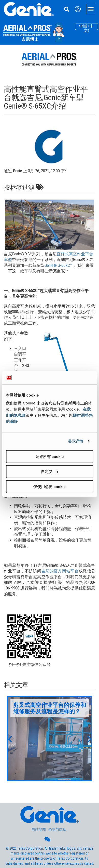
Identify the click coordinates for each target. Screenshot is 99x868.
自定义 (50, 472)
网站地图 (39, 829)
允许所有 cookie (50, 457)
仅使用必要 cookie (49, 487)
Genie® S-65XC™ (58, 265)
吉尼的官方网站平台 (60, 571)
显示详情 (76, 441)
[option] (50, 739)
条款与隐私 (57, 829)
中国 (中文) (86, 27)
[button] (10, 739)
